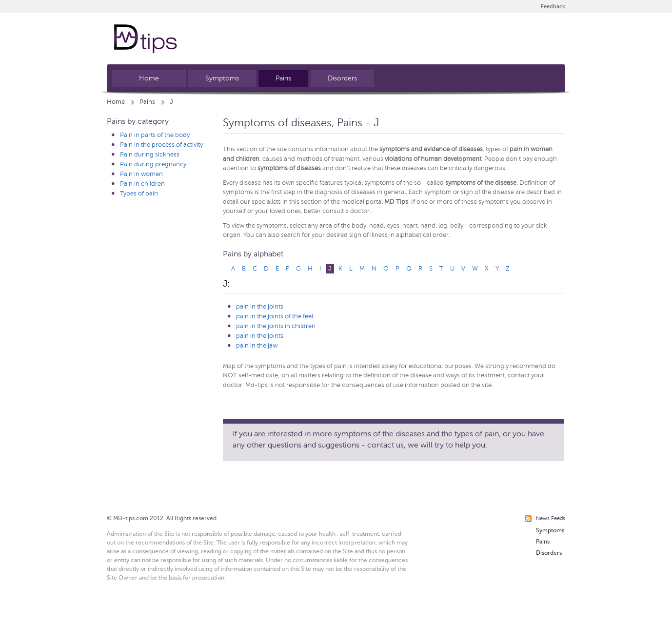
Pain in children (142, 184)
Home (149, 78)
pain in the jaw (257, 346)
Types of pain (139, 194)
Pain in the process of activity (161, 145)
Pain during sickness (150, 155)
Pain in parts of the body (155, 135)
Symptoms (222, 78)
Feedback (553, 7)
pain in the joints (260, 307)
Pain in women (141, 174)
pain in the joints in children (276, 326)
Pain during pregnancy (153, 164)
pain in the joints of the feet (275, 316)
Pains (283, 78)
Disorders (342, 78)
